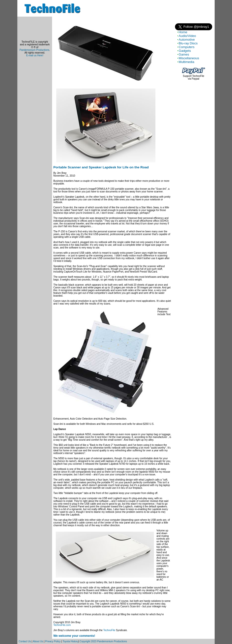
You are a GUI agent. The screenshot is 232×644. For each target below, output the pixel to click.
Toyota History (71, 641)
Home (183, 32)
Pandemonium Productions (34, 50)
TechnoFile (109, 630)
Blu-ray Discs (188, 43)
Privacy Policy (53, 641)
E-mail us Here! (35, 55)
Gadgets (185, 51)
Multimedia (187, 62)
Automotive (187, 40)
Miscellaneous (189, 58)
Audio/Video (187, 36)
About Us (38, 641)
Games (184, 54)
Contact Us (25, 641)
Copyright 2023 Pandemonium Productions (103, 641)
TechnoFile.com (62, 625)
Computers (187, 47)
